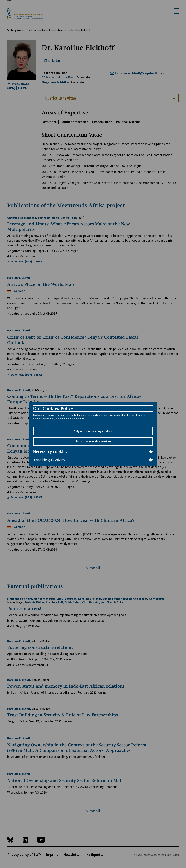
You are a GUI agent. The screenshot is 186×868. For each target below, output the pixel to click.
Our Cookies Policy (53, 408)
